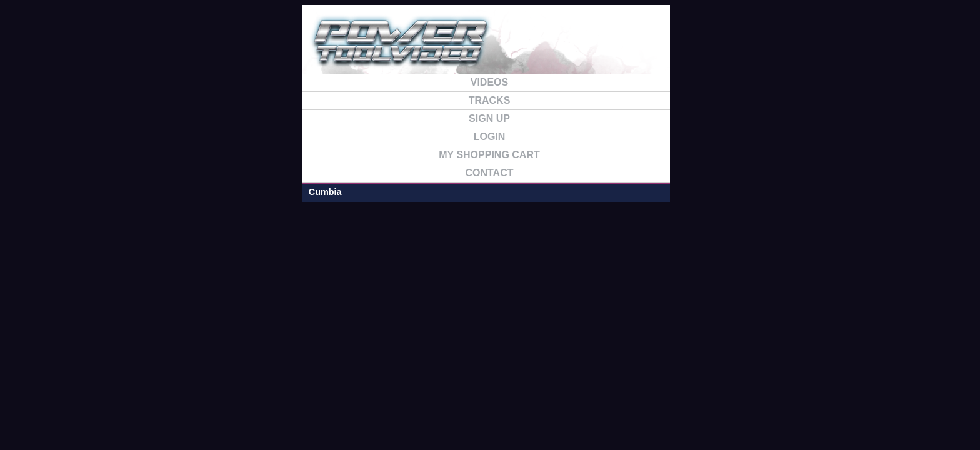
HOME (475, 49)
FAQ (735, 49)
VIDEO (605, 49)
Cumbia (169, 102)
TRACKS (670, 49)
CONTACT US (800, 49)
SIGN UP (540, 49)
